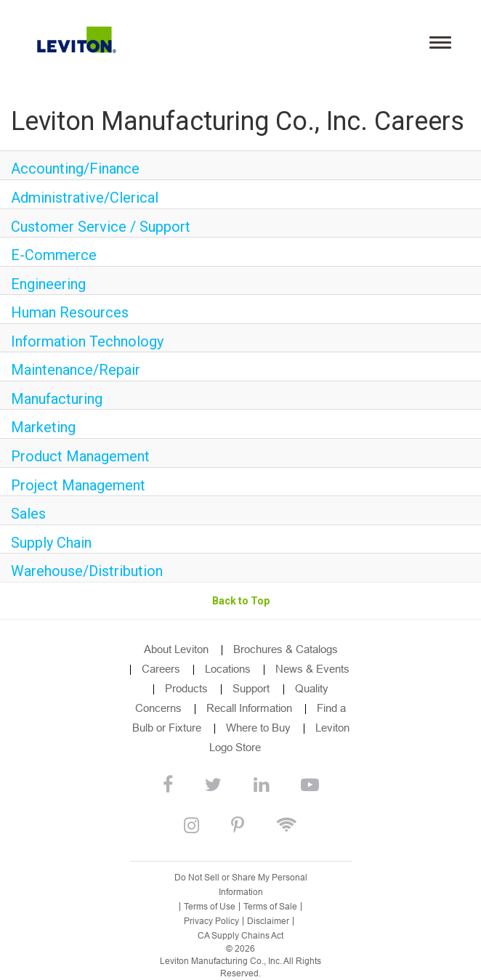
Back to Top (241, 601)
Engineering (48, 284)
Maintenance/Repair (76, 370)
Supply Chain (51, 543)
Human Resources (70, 312)
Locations (228, 669)
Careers (161, 669)
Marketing (43, 427)
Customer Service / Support (101, 227)
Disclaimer (268, 921)
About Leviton (176, 649)
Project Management (78, 485)
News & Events (312, 669)
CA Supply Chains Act (240, 936)
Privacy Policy (211, 921)
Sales (28, 514)
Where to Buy (258, 728)
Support (252, 688)
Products (186, 688)
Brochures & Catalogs (286, 649)
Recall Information (249, 708)
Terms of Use (210, 907)
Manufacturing (57, 399)
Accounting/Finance (75, 169)
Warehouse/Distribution (87, 571)
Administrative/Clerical (85, 198)
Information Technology (87, 341)
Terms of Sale (270, 907)
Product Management (80, 456)
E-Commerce (54, 255)
